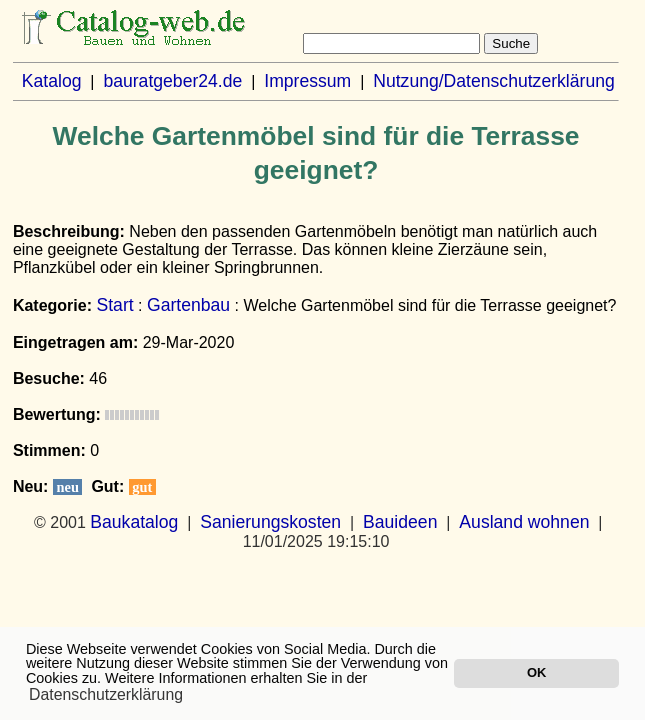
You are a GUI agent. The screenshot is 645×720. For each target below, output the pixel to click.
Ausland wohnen (524, 522)
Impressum (307, 81)
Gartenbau (188, 305)
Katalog (52, 81)
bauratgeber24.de (172, 81)
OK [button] (536, 672)
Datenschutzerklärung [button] (106, 694)
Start (114, 305)
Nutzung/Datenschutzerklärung (494, 81)
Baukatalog (134, 522)
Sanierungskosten (270, 522)
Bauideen (400, 522)
